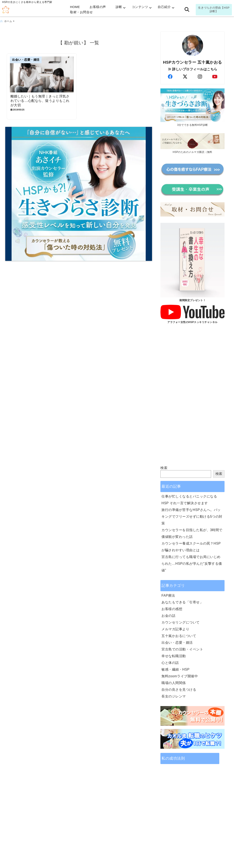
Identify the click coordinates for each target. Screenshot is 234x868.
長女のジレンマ (174, 696)
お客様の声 (98, 7)
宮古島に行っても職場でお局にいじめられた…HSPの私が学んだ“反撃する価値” (192, 564)
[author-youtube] (215, 77)
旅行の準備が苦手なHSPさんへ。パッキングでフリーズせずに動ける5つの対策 (192, 517)
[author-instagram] (200, 77)
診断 (119, 7)
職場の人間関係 (174, 683)
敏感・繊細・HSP (175, 669)
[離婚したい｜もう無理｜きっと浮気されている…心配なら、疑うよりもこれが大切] (42, 74)
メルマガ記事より (175, 629)
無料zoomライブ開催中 (180, 676)
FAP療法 (168, 596)
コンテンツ (140, 7)
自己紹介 (164, 7)
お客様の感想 (172, 609)
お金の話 (168, 616)
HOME (75, 7)
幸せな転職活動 (174, 656)
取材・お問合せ (81, 12)
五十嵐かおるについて (179, 636)
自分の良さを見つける (179, 690)
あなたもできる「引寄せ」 (182, 602)
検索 (164, 468)
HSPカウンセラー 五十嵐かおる (192, 62)
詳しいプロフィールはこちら (193, 69)
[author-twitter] (185, 77)
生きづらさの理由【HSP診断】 (214, 9)
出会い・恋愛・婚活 (177, 643)
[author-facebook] (170, 77)
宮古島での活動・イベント (182, 649)
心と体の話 (170, 663)
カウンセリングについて (181, 622)
